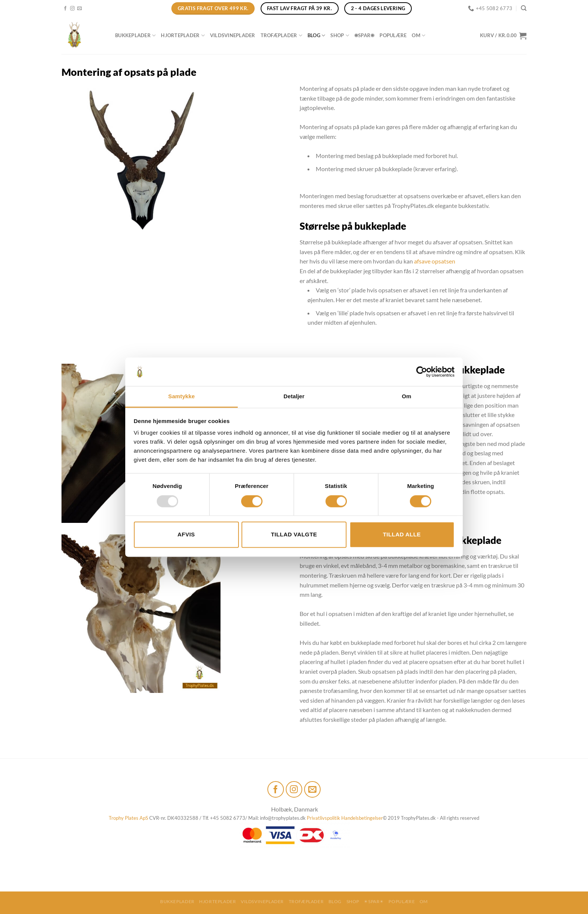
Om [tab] (406, 397)
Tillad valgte (294, 535)
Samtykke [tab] (182, 397)
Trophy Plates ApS (128, 818)
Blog (316, 35)
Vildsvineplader (233, 35)
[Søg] (524, 8)
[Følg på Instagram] (72, 9)
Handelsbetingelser (362, 818)
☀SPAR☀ (364, 35)
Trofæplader (281, 35)
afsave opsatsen (435, 261)
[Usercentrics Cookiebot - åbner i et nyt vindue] (422, 372)
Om (418, 35)
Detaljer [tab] (294, 397)
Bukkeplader (135, 35)
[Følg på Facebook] (65, 9)
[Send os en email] (79, 9)
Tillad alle (402, 535)
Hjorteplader (183, 35)
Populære (393, 35)
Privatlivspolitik (323, 818)
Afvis (186, 535)
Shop (340, 35)
